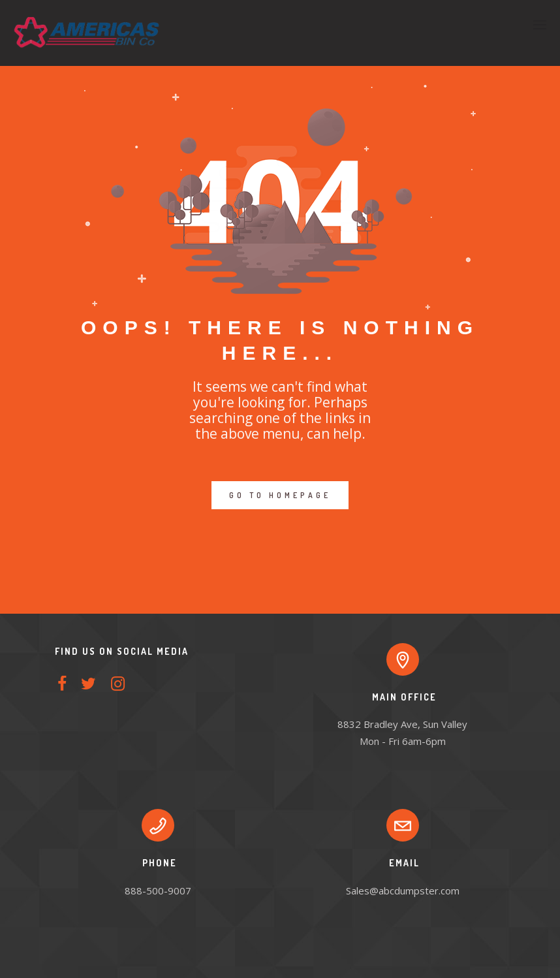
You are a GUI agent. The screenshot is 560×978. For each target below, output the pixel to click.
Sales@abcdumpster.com (403, 891)
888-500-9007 (158, 891)
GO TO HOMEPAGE (280, 495)
